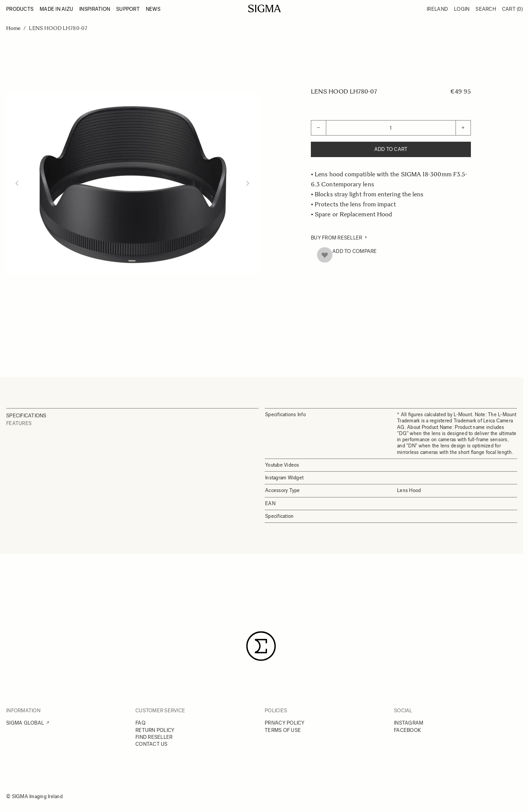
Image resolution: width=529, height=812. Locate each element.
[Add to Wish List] (325, 255)
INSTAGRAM (409, 723)
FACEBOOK (407, 730)
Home (13, 28)
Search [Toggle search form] (486, 9)
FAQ (140, 723)
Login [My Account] (462, 9)
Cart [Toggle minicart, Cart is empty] (512, 9)
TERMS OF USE (283, 730)
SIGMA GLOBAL (25, 723)
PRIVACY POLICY (285, 723)
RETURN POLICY (155, 730)
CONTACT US (152, 744)
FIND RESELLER (154, 737)
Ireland (437, 9)
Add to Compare (355, 251)
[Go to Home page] (264, 8)
